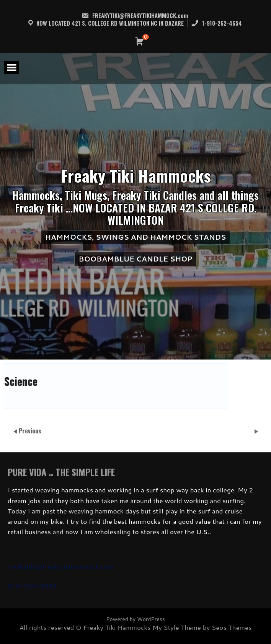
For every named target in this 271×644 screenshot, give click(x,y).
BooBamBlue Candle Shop (135, 259)
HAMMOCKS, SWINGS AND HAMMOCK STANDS (136, 237)
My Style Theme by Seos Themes (202, 627)
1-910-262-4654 (216, 23)
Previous (30, 431)
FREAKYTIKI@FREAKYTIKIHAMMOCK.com (135, 15)
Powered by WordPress (135, 619)
